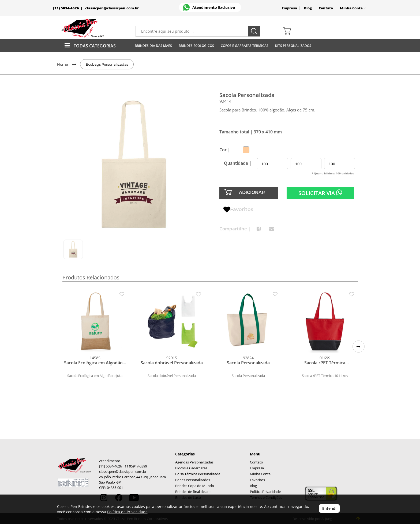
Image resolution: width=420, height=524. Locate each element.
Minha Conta (260, 474)
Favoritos (238, 210)
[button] (359, 347)
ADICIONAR (252, 192)
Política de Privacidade (127, 512)
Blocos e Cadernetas (191, 468)
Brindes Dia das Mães (153, 46)
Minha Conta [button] (353, 8)
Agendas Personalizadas (194, 462)
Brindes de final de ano (193, 492)
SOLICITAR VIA (320, 193)
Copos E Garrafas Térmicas (245, 46)
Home (63, 64)
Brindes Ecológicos (196, 46)
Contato (326, 8)
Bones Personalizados (193, 480)
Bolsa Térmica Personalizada (198, 474)
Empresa (289, 8)
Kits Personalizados (293, 46)
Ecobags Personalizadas (107, 64)
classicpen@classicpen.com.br (112, 8)
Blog (308, 8)
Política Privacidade (265, 492)
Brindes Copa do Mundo (195, 486)
